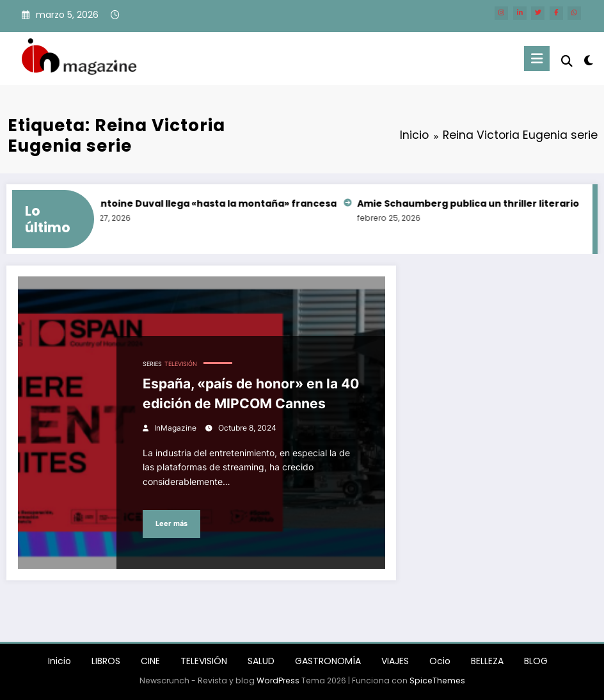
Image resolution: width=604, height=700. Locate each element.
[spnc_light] (588, 60)
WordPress (278, 680)
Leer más (171, 524)
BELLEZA (487, 661)
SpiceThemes (437, 680)
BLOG (536, 661)
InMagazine (175, 428)
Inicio (60, 661)
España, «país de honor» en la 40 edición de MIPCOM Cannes (251, 394)
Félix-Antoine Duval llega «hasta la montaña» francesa (208, 203)
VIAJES (395, 661)
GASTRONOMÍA (328, 661)
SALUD (261, 661)
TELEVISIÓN (181, 364)
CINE (150, 661)
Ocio (440, 661)
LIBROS (106, 661)
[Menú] (537, 59)
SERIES (152, 364)
